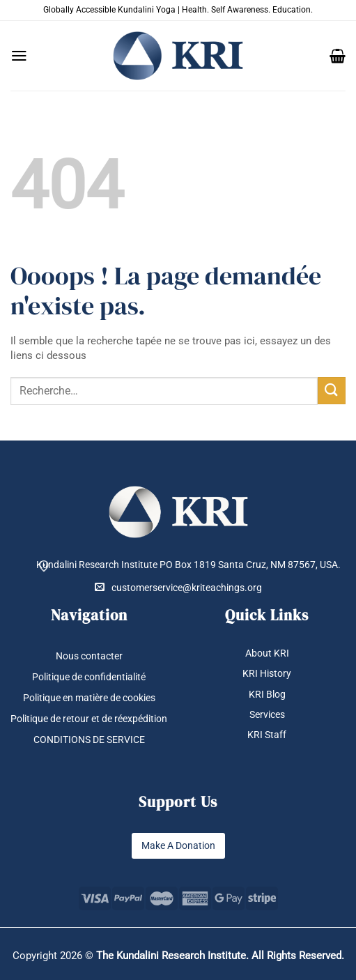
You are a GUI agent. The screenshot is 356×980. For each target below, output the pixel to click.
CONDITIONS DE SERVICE (89, 740)
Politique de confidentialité (89, 677)
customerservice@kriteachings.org (178, 587)
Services (267, 714)
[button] (19, 56)
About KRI (267, 653)
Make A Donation (178, 846)
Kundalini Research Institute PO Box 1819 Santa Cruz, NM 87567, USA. (188, 565)
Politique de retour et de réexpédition (89, 719)
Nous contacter (89, 656)
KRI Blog (267, 694)
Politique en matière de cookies (89, 698)
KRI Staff (267, 735)
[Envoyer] (332, 391)
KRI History (267, 674)
